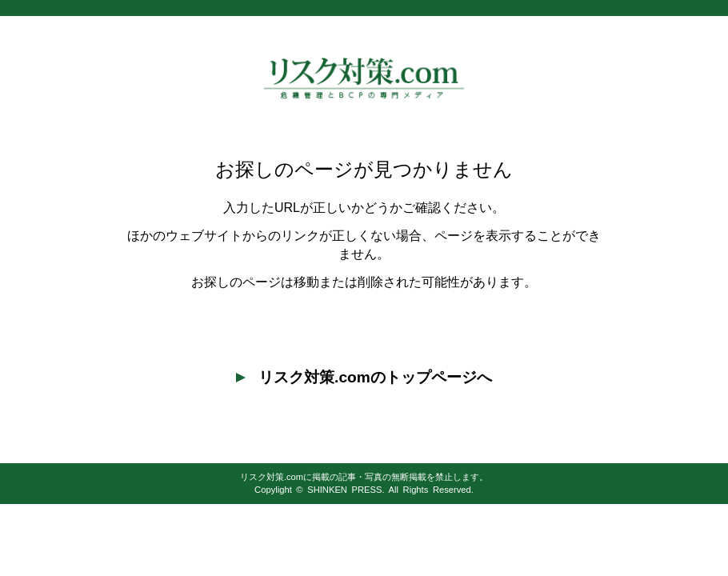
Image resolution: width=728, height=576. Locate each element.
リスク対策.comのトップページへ (364, 377)
